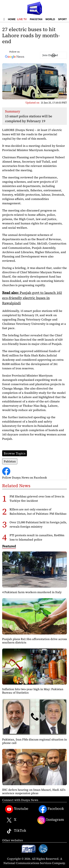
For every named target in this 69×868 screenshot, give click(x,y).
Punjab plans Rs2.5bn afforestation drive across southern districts (34, 641)
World (50, 19)
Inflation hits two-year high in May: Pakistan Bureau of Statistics (33, 691)
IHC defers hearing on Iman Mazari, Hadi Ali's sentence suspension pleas (34, 791)
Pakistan (36, 19)
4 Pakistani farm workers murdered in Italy (32, 592)
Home (12, 19)
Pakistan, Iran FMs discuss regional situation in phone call (34, 741)
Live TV (22, 19)
